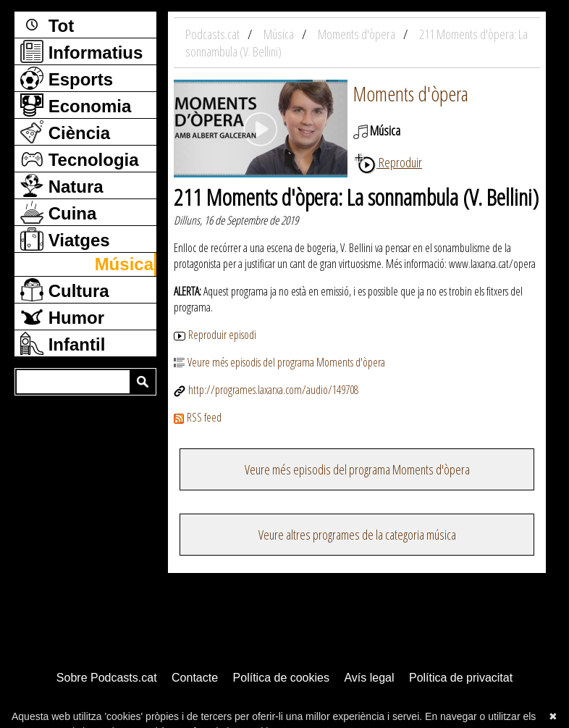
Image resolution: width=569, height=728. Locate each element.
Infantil (63, 343)
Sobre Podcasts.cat (107, 678)
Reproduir (388, 162)
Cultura (65, 290)
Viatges (65, 239)
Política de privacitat (461, 678)
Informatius (81, 51)
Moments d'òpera (411, 93)
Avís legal (369, 678)
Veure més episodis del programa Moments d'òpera (279, 362)
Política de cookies (281, 678)
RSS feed (198, 417)
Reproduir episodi (215, 335)
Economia (76, 105)
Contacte (195, 678)
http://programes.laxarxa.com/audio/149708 (266, 390)
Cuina (58, 212)
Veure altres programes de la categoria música (357, 535)
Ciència (65, 132)
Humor (62, 317)
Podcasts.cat (214, 34)
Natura (62, 185)
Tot (47, 25)
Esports (67, 78)
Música (124, 264)
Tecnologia (80, 159)
